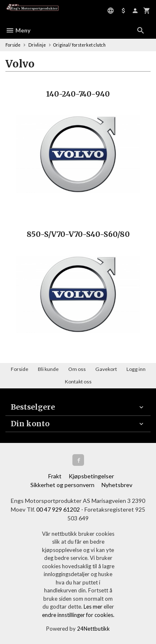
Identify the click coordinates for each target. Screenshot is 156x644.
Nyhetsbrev (117, 485)
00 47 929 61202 (58, 509)
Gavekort (106, 369)
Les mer (94, 607)
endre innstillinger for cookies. (78, 615)
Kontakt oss (78, 382)
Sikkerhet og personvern (62, 485)
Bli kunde (48, 369)
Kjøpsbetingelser (91, 476)
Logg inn (136, 369)
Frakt (55, 476)
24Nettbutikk (93, 629)
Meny (18, 30)
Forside (13, 45)
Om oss (77, 369)
